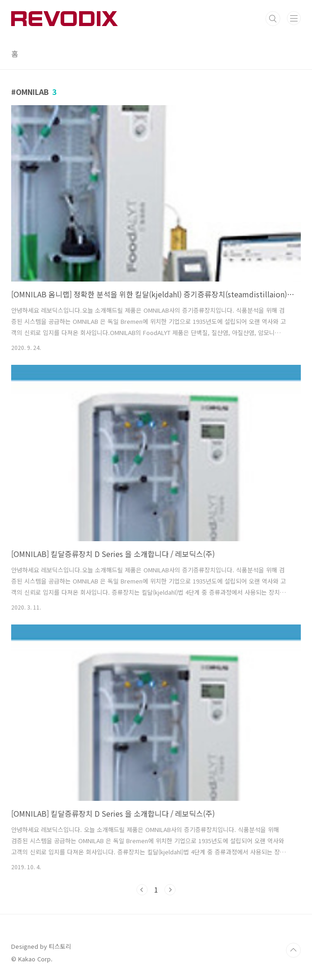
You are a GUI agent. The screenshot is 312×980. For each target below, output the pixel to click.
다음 (170, 890)
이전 (142, 890)
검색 (273, 19)
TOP (293, 950)
